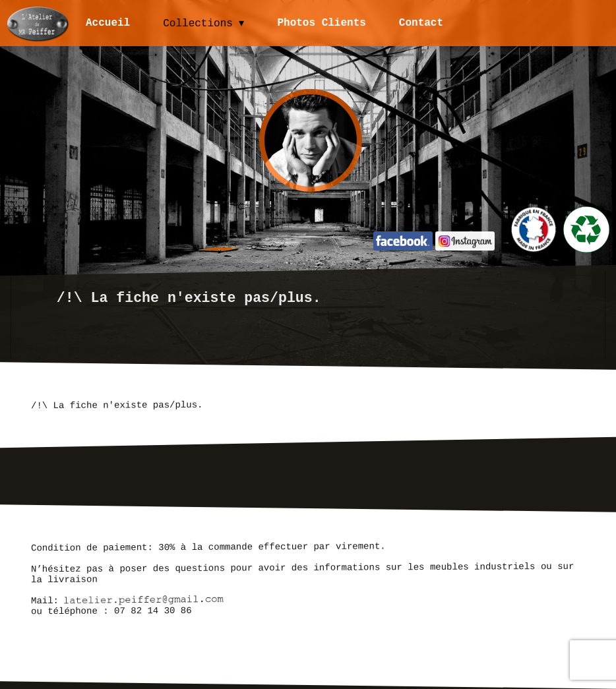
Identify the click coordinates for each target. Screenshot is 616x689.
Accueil (108, 23)
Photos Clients (323, 23)
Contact (422, 23)
